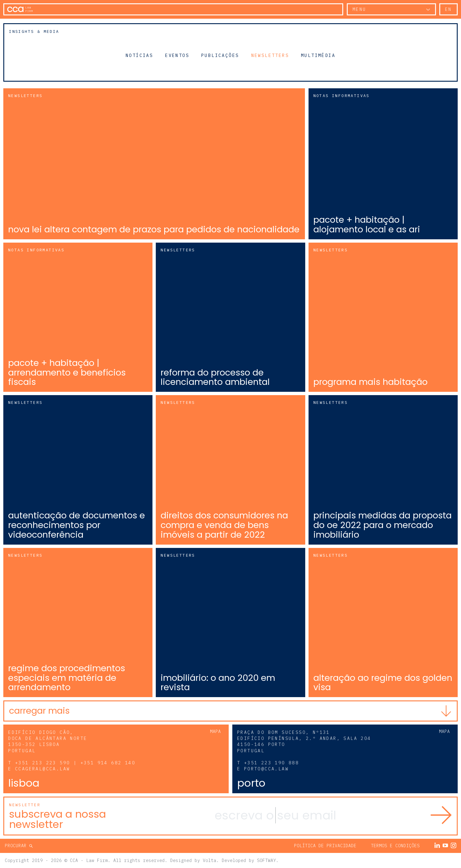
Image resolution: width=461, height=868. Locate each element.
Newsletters (270, 55)
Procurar (17, 846)
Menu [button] (359, 9)
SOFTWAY (267, 860)
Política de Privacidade (325, 846)
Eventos (177, 55)
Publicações (220, 55)
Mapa (215, 731)
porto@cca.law (266, 769)
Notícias (139, 55)
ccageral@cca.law (42, 769)
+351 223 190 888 (271, 763)
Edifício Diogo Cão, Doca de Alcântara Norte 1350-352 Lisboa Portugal (48, 741)
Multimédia (318, 55)
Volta (210, 860)
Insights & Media (34, 31)
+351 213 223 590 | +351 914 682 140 (75, 763)
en (448, 9)
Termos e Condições (395, 846)
